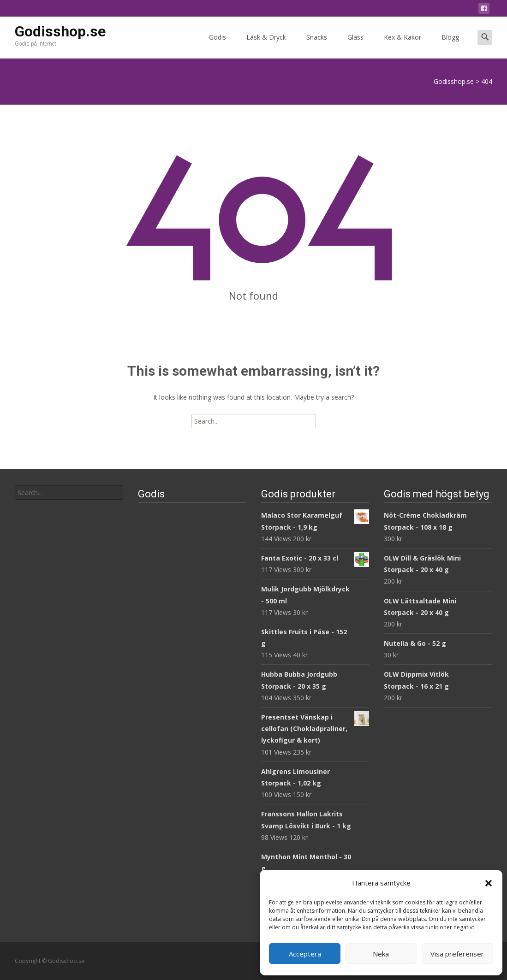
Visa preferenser (457, 954)
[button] (489, 883)
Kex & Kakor (403, 45)
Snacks (317, 45)
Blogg (450, 45)
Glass (355, 45)
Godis (218, 45)
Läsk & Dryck (266, 45)
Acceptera (305, 954)
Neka (381, 954)
